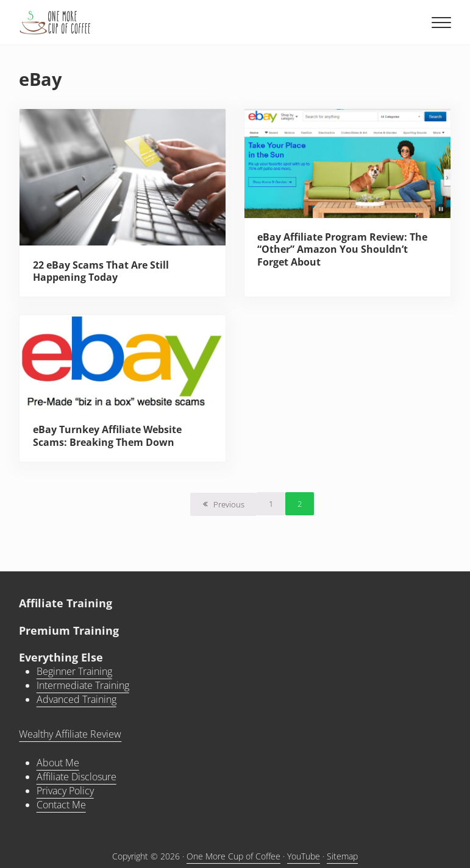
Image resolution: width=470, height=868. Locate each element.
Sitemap (342, 856)
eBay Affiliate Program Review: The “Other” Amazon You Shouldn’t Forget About (342, 249)
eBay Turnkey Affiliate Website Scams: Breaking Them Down (107, 436)
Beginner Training (74, 671)
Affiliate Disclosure (77, 777)
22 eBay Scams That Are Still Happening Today (101, 271)
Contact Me (61, 805)
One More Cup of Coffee (233, 856)
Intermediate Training (83, 685)
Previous (229, 504)
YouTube (304, 856)
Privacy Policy (65, 791)
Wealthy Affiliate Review (70, 734)
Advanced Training (77, 699)
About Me (58, 763)
